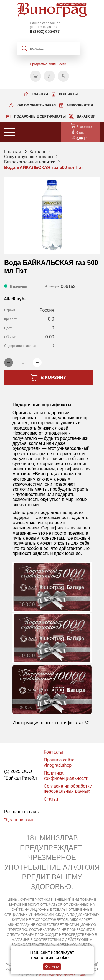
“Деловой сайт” (20, 820)
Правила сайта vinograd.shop (59, 762)
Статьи (51, 799)
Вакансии (86, 116)
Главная (40, 94)
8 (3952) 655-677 (45, 31)
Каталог (37, 152)
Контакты (68, 94)
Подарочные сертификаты (40, 116)
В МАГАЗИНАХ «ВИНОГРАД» (62, 975)
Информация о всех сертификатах (51, 723)
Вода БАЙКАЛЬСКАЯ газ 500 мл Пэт (44, 168)
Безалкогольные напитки (30, 162)
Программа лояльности (48, 64)
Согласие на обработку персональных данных (68, 789)
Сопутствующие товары (29, 157)
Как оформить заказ (36, 105)
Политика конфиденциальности (66, 776)
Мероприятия (80, 105)
